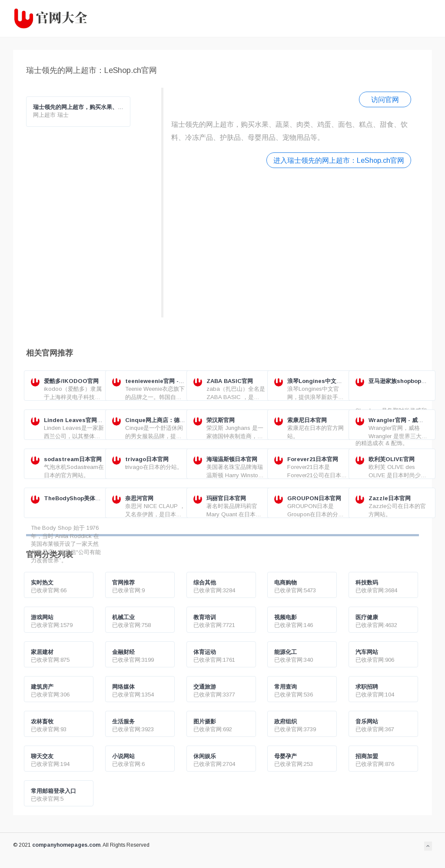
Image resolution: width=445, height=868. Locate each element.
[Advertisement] (291, 242)
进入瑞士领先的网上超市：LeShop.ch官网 (339, 160)
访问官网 (385, 99)
